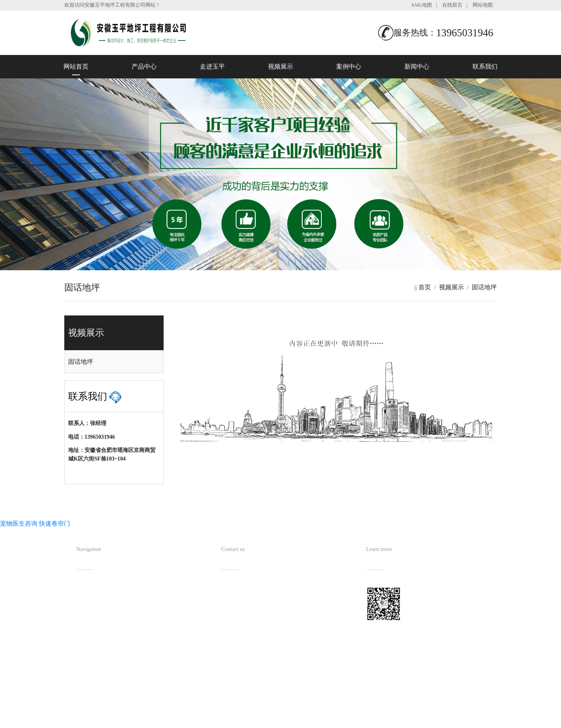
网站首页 (76, 66)
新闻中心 (417, 66)
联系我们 (485, 66)
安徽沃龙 (296, 719)
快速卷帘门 (55, 523)
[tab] (114, 362)
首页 (423, 287)
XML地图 (422, 5)
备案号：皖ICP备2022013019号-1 (316, 706)
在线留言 (452, 5)
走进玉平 (212, 66)
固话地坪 (484, 287)
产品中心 (144, 66)
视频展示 (280, 66)
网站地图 (483, 5)
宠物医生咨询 (19, 523)
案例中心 (349, 66)
